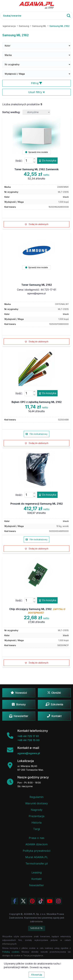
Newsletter (19, 716)
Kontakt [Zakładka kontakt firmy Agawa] (36, 879)
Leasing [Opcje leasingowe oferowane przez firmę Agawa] (37, 872)
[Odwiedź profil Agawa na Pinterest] (32, 901)
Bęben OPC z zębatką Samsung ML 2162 (37, 402)
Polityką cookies (11, 952)
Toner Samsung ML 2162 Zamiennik (36, 169)
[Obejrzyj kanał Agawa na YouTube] (50, 901)
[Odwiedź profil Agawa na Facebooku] (15, 901)
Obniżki (54, 693)
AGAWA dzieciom (37, 844)
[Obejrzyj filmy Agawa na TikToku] (41, 901)
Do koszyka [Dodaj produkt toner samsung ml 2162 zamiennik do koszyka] (47, 161)
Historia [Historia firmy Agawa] (36, 823)
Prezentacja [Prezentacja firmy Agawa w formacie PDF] (36, 816)
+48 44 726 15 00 (28, 740)
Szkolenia (54, 704)
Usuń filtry (36, 92)
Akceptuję (36, 975)
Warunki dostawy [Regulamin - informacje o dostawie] (36, 803)
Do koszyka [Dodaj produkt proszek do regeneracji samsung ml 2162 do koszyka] (47, 495)
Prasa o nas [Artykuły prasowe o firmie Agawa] (37, 838)
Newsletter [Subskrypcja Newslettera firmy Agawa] (36, 885)
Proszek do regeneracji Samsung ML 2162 (37, 504)
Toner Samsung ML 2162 (37, 285)
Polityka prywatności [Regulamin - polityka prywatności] (36, 851)
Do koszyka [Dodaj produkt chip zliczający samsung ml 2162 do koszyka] (47, 600)
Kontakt (54, 716)
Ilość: (19, 161)
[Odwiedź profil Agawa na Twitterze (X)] (23, 901)
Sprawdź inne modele (37, 152)
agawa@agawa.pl (36, 293)
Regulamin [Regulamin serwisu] (36, 797)
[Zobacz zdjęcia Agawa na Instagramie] (58, 901)
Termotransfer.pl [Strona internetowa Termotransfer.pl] (37, 864)
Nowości (19, 693)
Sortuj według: (11, 112)
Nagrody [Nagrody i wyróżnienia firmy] (37, 810)
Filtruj (37, 83)
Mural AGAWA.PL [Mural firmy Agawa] (37, 857)
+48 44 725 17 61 (28, 736)
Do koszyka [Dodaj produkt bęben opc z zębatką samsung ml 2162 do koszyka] (47, 393)
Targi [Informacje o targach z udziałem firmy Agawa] (36, 829)
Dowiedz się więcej (40, 967)
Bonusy (19, 704)
